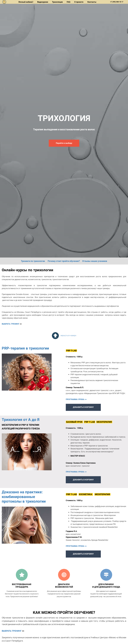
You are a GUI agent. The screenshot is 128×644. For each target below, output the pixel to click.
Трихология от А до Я (21, 420)
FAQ (69, 2)
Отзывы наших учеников (95, 261)
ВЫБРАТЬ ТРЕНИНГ (11, 324)
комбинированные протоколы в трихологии (24, 499)
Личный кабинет (26, 2)
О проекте (79, 2)
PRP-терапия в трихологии (25, 348)
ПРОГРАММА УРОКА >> (76, 399)
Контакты (92, 2)
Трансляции (58, 2)
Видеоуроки (43, 2)
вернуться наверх (64, 335)
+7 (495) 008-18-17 (117, 2)
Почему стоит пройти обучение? (64, 261)
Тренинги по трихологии (33, 261)
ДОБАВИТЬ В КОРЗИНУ (83, 407)
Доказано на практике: (23, 492)
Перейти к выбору (64, 143)
